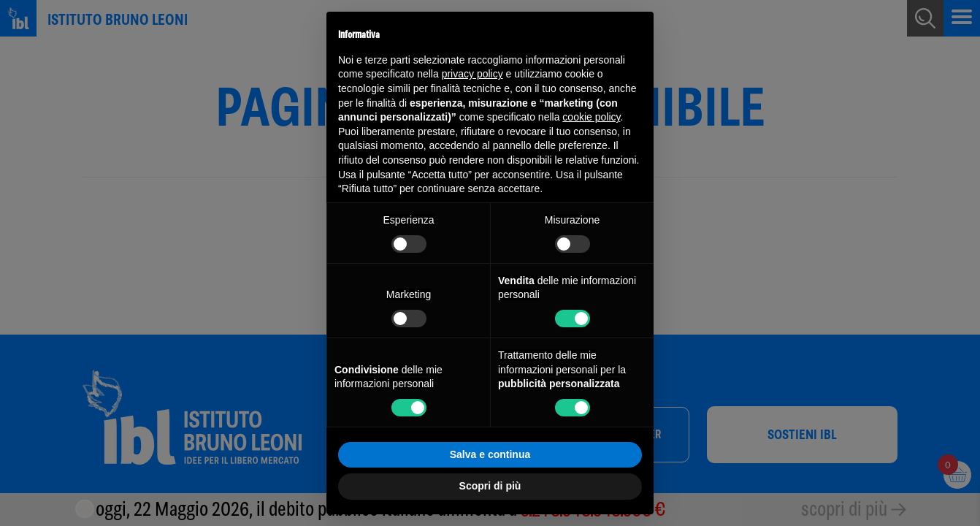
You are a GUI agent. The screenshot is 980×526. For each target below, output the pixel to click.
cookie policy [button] (591, 117)
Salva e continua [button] (490, 454)
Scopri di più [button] (490, 486)
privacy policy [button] (472, 74)
